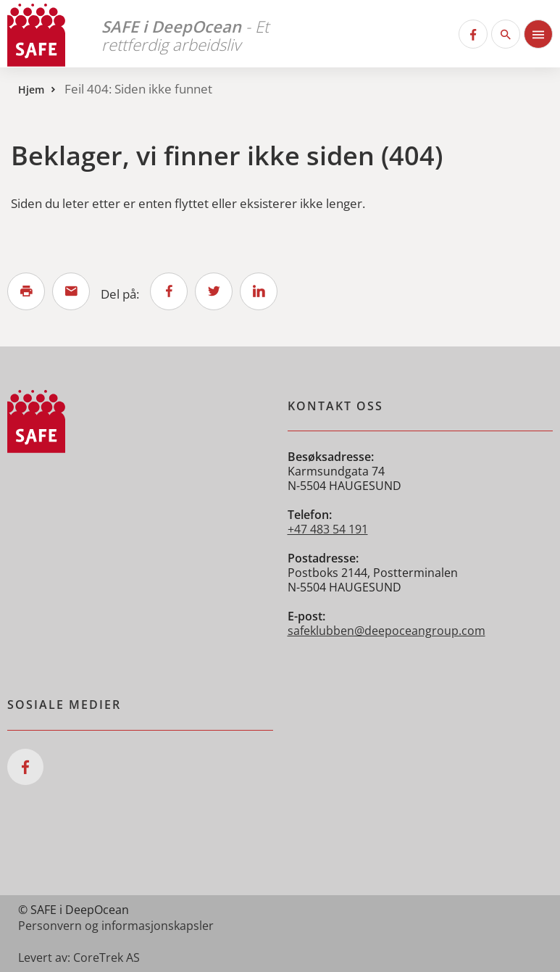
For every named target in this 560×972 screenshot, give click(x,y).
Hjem (31, 90)
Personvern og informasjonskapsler (116, 926)
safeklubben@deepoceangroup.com (386, 631)
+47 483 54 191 (328, 529)
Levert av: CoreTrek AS (79, 958)
